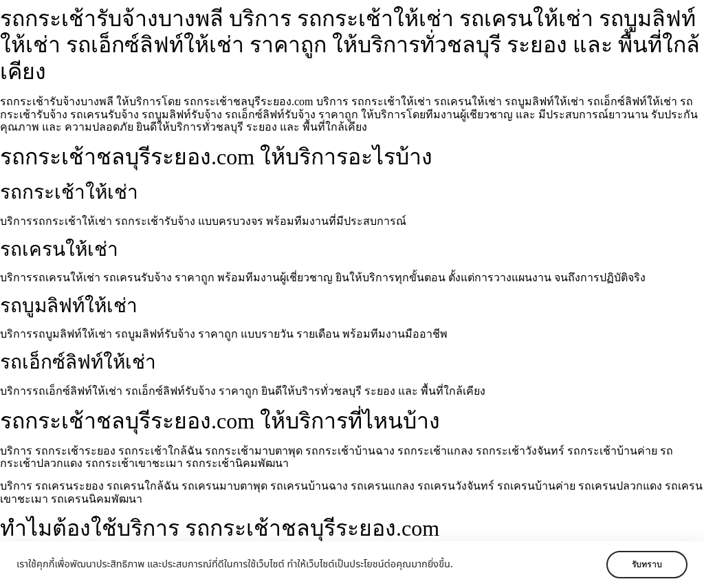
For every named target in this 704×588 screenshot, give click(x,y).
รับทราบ (647, 565)
